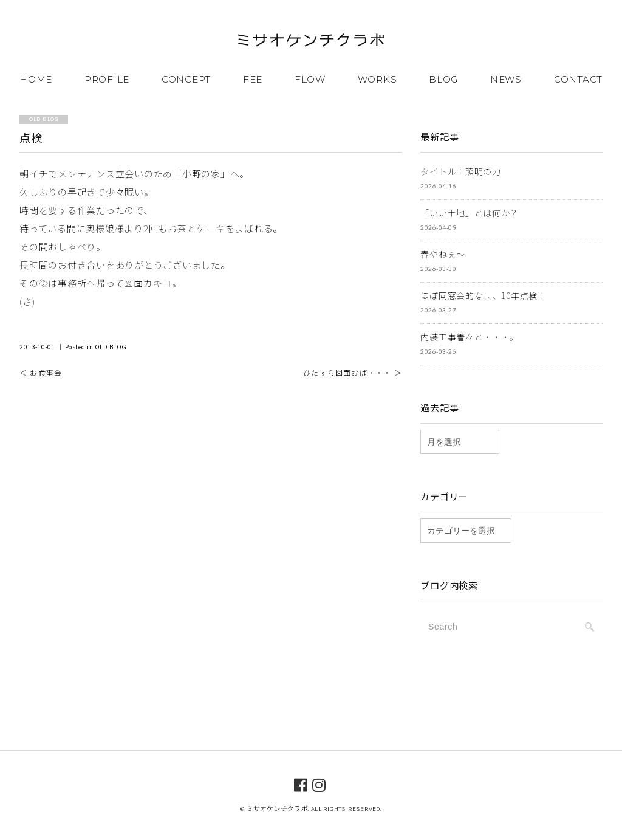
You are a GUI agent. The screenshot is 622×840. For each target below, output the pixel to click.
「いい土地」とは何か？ (470, 213)
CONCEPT (186, 79)
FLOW (310, 79)
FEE (253, 79)
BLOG (443, 79)
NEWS (506, 79)
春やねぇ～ (443, 254)
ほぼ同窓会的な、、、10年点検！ (483, 295)
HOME (36, 79)
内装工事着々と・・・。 (470, 337)
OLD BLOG (111, 347)
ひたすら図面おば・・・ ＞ (353, 372)
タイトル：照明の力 (460, 171)
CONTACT (578, 79)
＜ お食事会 (41, 372)
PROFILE (107, 79)
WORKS (378, 79)
